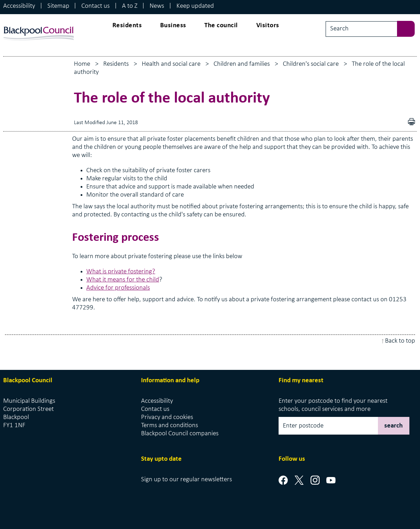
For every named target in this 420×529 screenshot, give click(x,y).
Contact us (95, 6)
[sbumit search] (409, 28)
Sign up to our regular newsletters (186, 480)
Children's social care (311, 64)
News (157, 6)
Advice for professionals (118, 288)
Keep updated (195, 6)
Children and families (242, 64)
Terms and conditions (170, 426)
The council (221, 26)
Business (173, 26)
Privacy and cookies (167, 417)
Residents (127, 26)
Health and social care (171, 64)
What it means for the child (123, 280)
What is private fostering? (121, 272)
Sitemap (58, 6)
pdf (413, 123)
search (393, 426)
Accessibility (19, 6)
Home (82, 64)
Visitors (268, 26)
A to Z (130, 6)
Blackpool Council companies (180, 434)
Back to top (400, 341)
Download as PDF (401, 123)
